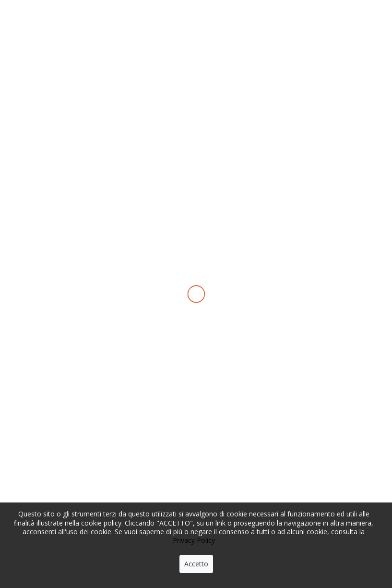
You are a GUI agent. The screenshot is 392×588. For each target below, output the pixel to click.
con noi (340, 45)
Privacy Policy (194, 540)
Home (47, 112)
